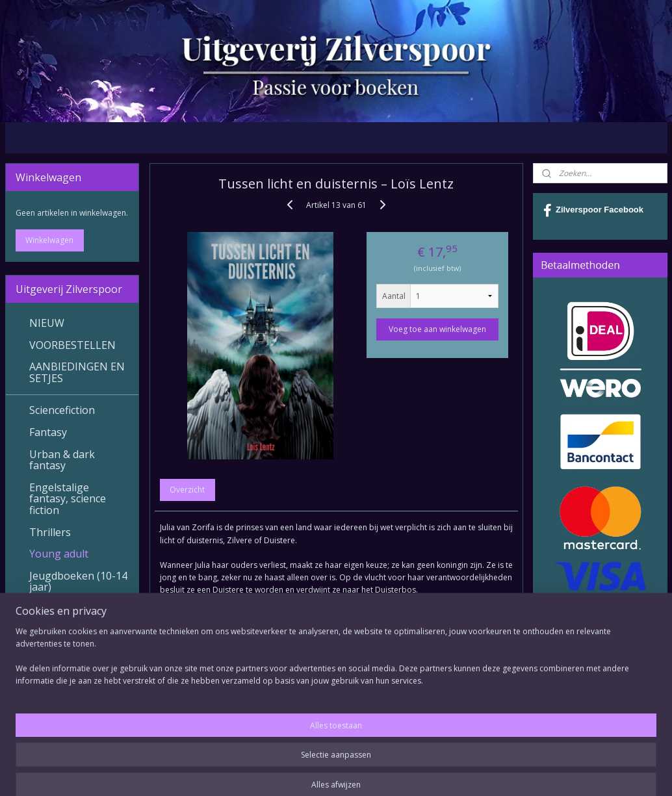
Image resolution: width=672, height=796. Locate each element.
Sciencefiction (62, 410)
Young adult (59, 554)
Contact (48, 685)
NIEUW (47, 323)
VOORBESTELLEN (72, 345)
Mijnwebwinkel (491, 772)
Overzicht (187, 490)
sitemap (301, 772)
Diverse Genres (67, 630)
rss (328, 772)
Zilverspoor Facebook (593, 211)
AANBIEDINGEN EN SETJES (77, 372)
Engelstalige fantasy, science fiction (68, 499)
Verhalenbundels (71, 609)
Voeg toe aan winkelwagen (437, 329)
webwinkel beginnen (378, 772)
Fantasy (48, 432)
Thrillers (50, 532)
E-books (49, 652)
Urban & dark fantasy (62, 460)
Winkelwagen (49, 240)
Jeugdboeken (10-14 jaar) (78, 582)
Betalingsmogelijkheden (84, 717)
